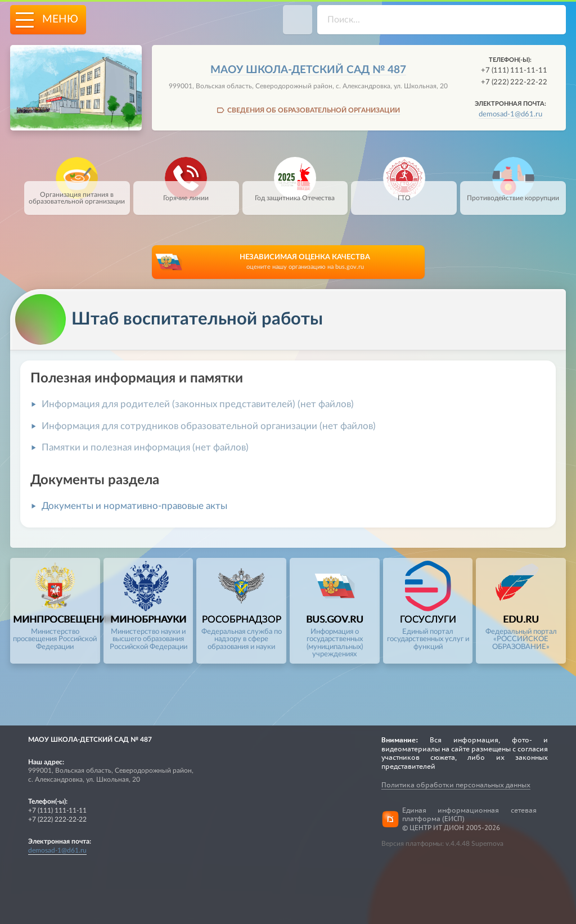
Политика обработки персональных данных (456, 785)
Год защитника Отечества (295, 191)
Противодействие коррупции (513, 191)
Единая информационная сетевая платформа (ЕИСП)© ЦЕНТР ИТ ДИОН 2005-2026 (469, 819)
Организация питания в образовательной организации (77, 193)
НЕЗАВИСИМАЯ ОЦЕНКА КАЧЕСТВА (305, 263)
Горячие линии (186, 191)
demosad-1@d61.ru (510, 114)
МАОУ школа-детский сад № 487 (308, 70)
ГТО (404, 191)
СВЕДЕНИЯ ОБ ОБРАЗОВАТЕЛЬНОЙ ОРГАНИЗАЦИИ (314, 110)
